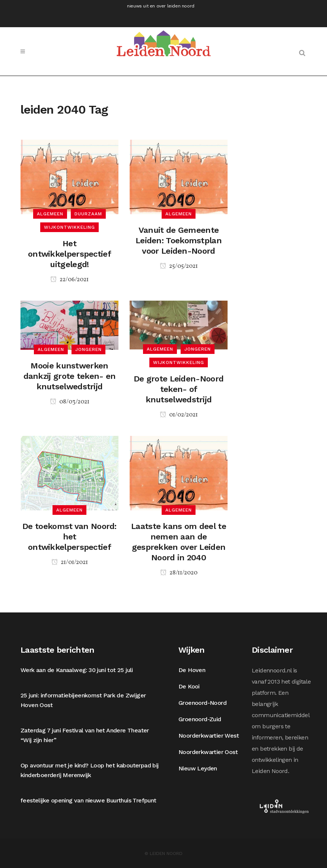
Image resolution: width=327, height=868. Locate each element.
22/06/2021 (69, 280)
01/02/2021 (179, 415)
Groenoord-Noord (202, 703)
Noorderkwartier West (209, 736)
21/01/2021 (70, 563)
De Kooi (189, 686)
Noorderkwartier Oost (208, 752)
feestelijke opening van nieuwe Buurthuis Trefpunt (88, 800)
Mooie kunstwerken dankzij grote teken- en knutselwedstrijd (70, 376)
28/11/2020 (179, 573)
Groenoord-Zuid (200, 719)
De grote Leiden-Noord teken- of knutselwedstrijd (179, 389)
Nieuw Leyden (198, 768)
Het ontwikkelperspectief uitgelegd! (69, 254)
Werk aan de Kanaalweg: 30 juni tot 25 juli (77, 670)
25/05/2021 (179, 266)
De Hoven (192, 670)
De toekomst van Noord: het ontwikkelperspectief (69, 537)
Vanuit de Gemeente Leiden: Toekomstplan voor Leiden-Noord (179, 240)
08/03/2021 (70, 402)
